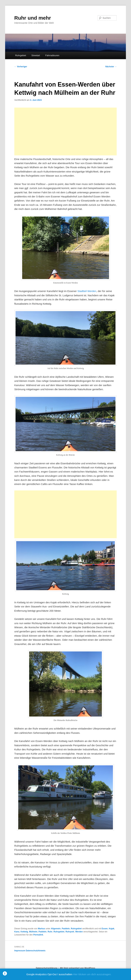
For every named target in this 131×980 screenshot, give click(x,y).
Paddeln (66, 929)
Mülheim (33, 932)
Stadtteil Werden (87, 291)
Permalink (38, 935)
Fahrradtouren (52, 55)
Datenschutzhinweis (36, 951)
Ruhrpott (70, 932)
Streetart (36, 55)
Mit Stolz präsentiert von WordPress (78, 968)
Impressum (20, 951)
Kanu (17, 932)
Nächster (111, 67)
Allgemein (56, 929)
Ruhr (50, 932)
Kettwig (24, 932)
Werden (79, 932)
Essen (105, 929)
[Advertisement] (65, 131)
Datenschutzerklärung (47, 968)
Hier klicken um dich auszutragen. (92, 974)
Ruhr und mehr (33, 18)
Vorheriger (21, 67)
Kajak (112, 929)
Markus (41, 929)
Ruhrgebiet (21, 55)
